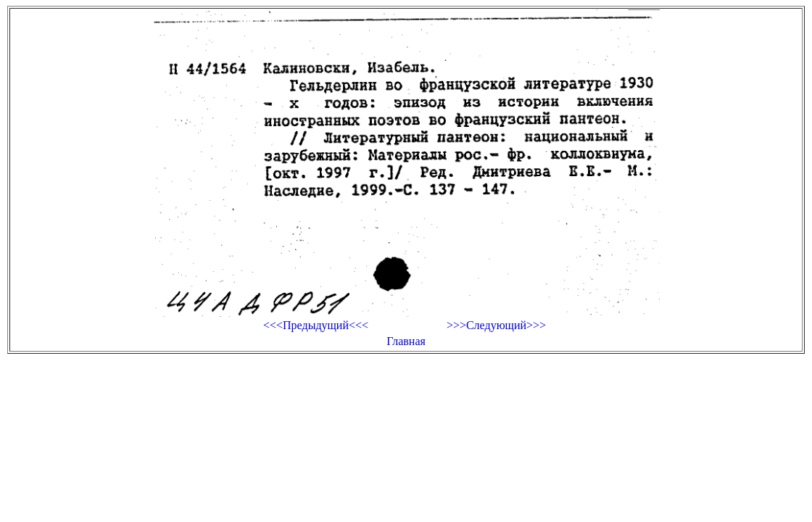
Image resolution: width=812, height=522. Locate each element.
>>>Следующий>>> (496, 325)
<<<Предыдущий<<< (316, 325)
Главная (406, 341)
